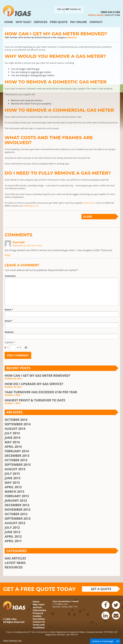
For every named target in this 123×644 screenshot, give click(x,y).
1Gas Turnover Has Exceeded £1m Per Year (41, 392)
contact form (89, 203)
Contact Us (39, 622)
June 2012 (12, 532)
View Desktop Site (12, 641)
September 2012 (18, 518)
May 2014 (12, 442)
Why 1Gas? (23, 22)
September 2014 (18, 424)
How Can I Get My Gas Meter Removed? (56, 34)
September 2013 (18, 465)
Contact (96, 22)
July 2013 (12, 474)
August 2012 (15, 523)
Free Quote (59, 22)
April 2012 (13, 536)
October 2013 (16, 460)
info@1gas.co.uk (31, 206)
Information (39, 610)
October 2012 (16, 514)
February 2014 (17, 451)
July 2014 (12, 433)
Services (41, 22)
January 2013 (16, 500)
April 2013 (13, 487)
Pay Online (79, 22)
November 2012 (18, 509)
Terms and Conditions (39, 626)
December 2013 (17, 456)
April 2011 (13, 541)
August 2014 (15, 429)
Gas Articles (15, 558)
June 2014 (12, 438)
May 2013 (12, 483)
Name (9, 309)
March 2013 (14, 492)
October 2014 (16, 420)
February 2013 (17, 496)
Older (88, 217)
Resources (71, 37)
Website (9, 332)
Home (9, 22)
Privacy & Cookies (38, 615)
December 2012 (17, 505)
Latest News (15, 563)
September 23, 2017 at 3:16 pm (27, 246)
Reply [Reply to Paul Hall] (8, 255)
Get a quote (101, 589)
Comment (10, 276)
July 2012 (12, 527)
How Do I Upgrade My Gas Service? (34, 384)
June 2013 (12, 478)
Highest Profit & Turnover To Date (35, 400)
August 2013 (15, 469)
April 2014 (13, 447)
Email (9, 321)
